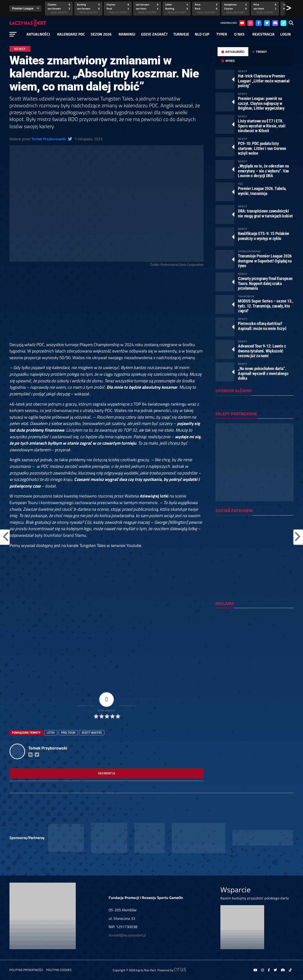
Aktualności (38, 34)
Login (285, 34)
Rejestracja (263, 34)
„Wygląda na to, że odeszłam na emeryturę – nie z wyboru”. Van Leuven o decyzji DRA (263, 171)
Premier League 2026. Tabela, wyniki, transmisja (262, 191)
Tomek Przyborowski (49, 139)
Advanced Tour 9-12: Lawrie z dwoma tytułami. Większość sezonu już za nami (262, 351)
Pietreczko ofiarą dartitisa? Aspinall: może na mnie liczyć (262, 326)
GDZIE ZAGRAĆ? (154, 34)
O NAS (239, 34)
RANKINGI (127, 34)
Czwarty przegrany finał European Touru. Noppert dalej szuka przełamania (265, 283)
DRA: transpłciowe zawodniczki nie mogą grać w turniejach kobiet (265, 213)
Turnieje (181, 34)
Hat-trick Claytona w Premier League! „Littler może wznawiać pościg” (264, 81)
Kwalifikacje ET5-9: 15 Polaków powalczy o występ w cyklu (263, 236)
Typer (222, 34)
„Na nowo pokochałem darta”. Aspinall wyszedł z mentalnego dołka (263, 373)
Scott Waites (92, 732)
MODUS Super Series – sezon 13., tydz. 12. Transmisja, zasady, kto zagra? (266, 306)
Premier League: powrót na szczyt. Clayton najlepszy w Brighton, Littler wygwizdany (261, 103)
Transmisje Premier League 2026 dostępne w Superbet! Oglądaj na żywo (265, 261)
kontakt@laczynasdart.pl (127, 935)
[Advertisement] (107, 306)
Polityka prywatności (26, 970)
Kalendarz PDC (71, 34)
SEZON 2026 (101, 34)
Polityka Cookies (59, 970)
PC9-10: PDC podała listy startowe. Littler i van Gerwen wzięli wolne (262, 148)
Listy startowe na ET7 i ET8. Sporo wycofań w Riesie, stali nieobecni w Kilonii (262, 126)
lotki (51, 732)
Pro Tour (68, 732)
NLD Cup (202, 34)
